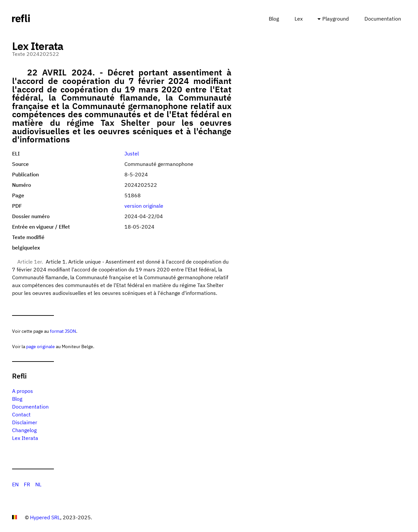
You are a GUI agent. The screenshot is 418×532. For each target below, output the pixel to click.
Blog (274, 19)
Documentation (383, 19)
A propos (23, 391)
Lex (299, 19)
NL (38, 484)
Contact (21, 414)
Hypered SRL (45, 517)
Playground (336, 19)
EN (15, 484)
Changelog (24, 430)
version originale (144, 206)
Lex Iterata (25, 438)
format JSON (63, 331)
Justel (132, 153)
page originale (40, 346)
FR (27, 484)
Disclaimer (25, 422)
